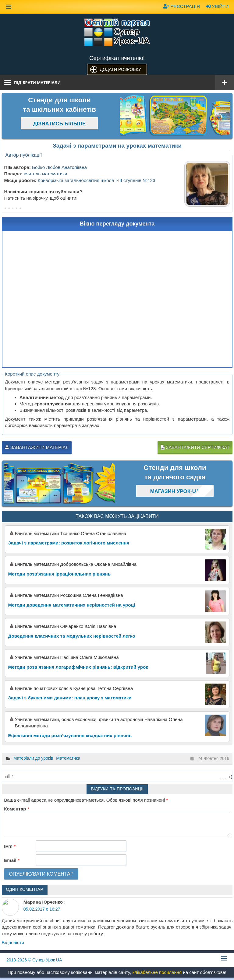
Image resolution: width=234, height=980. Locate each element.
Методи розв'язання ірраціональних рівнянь (60, 574)
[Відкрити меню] (225, 82)
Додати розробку (121, 69)
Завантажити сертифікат (195, 447)
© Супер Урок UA (34, 960)
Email (12, 860)
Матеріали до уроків (33, 758)
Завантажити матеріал (37, 447)
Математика (68, 758)
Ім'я (10, 846)
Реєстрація (182, 6)
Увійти (217, 6)
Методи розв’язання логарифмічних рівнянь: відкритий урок (78, 667)
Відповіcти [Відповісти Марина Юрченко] (13, 942)
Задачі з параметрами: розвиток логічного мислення (69, 543)
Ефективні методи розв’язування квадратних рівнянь (70, 735)
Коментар (16, 809)
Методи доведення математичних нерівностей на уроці (72, 605)
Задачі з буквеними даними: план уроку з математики (70, 698)
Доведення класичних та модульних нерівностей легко (72, 636)
